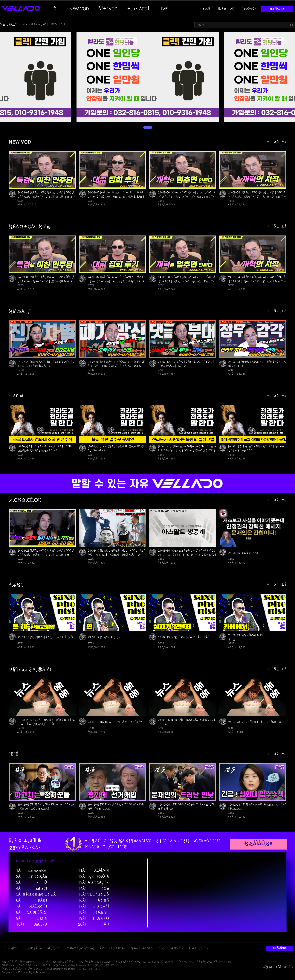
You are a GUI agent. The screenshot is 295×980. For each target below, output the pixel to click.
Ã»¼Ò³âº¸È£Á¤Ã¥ (112, 948)
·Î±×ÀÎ (205, 9)
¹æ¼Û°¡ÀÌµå (33, 948)
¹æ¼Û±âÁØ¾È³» (171, 948)
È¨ (57, 9)
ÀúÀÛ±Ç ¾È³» (198, 948)
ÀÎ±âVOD (108, 9)
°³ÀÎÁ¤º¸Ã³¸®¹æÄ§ (80, 948)
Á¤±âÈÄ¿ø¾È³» (278, 967)
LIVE (163, 9)
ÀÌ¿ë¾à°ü (54, 948)
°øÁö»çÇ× (250, 9)
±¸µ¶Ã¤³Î (138, 9)
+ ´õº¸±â (277, 142)
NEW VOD (79, 9)
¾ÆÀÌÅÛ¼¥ (277, 9)
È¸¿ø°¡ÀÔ (226, 9)
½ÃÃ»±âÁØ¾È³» (142, 948)
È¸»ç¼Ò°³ (11, 948)
